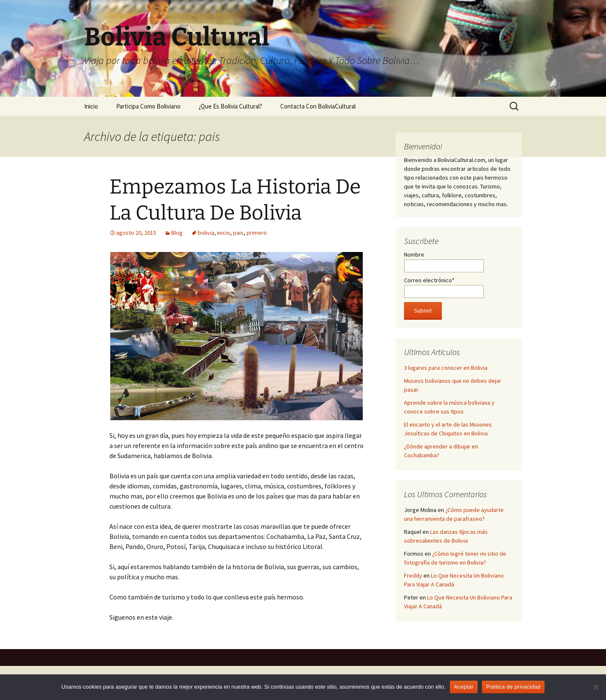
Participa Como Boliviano (148, 106)
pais (238, 233)
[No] (595, 687)
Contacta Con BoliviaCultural (318, 106)
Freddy (413, 575)
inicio (224, 233)
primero (257, 233)
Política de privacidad (513, 687)
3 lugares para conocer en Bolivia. (446, 368)
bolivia (206, 233)
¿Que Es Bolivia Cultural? (230, 106)
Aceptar (464, 687)
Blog (177, 233)
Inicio (91, 106)
